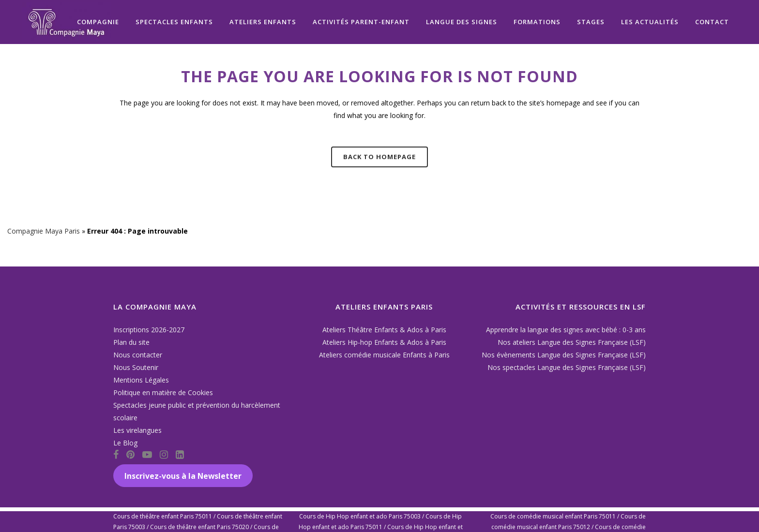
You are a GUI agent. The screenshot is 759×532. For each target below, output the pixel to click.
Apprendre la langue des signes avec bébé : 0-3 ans (566, 330)
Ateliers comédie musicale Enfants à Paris (384, 355)
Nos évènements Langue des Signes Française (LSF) (564, 355)
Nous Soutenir (136, 367)
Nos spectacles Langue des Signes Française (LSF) (567, 367)
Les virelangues (137, 430)
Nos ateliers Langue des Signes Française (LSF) (572, 342)
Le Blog (125, 443)
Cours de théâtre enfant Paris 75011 (163, 516)
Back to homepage (379, 157)
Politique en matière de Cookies (163, 392)
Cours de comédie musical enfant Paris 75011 (553, 516)
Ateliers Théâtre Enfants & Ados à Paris (384, 330)
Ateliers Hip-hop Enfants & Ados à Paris (384, 342)
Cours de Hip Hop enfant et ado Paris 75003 (360, 516)
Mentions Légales (141, 380)
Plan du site (131, 342)
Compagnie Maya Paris (44, 231)
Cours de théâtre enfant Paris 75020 (199, 527)
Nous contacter (138, 355)
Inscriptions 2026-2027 (149, 330)
